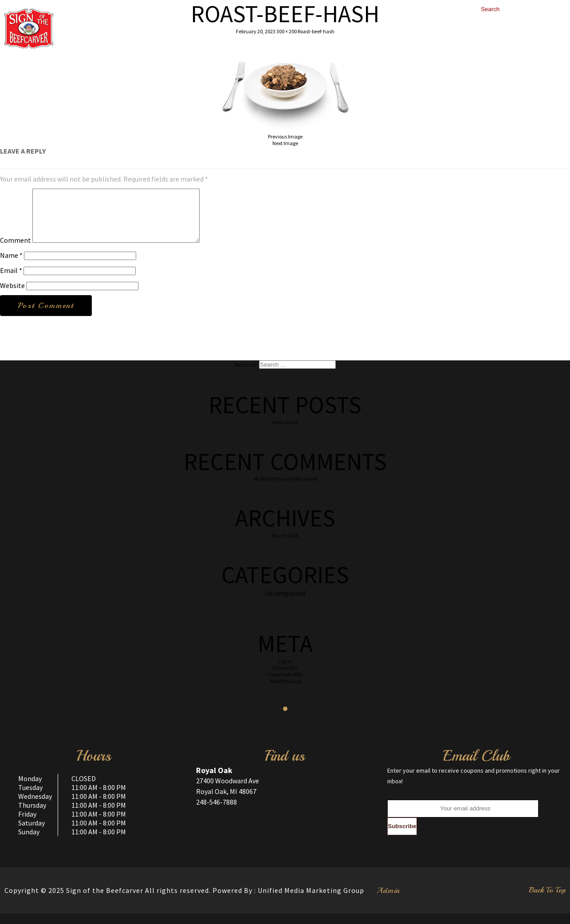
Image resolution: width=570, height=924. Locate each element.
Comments (285, 685)
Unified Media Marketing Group (311, 901)
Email (11, 281)
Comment (16, 251)
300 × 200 (287, 31)
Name (11, 266)
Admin (388, 901)
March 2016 (285, 546)
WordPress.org (285, 692)
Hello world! (285, 433)
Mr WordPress (268, 489)
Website (12, 296)
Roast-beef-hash (316, 31)
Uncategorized (285, 604)
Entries (285, 678)
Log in (285, 672)
